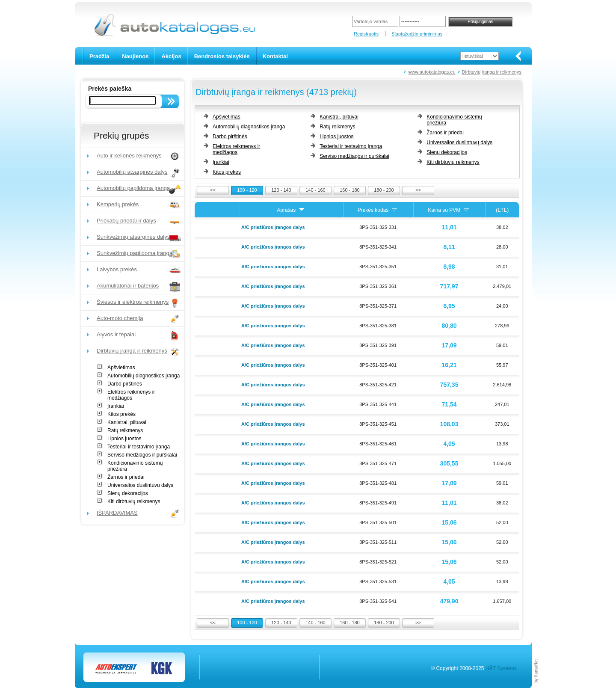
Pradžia (99, 56)
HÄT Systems (501, 668)
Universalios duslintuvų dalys (140, 485)
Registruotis (366, 34)
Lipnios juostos (124, 439)
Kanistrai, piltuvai (127, 422)
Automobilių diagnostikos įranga (144, 376)
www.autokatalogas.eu (432, 72)
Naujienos (135, 56)
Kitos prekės (121, 414)
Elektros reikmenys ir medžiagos (131, 395)
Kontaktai (275, 56)
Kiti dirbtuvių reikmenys (134, 501)
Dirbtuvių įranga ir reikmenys (492, 72)
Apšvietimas (121, 368)
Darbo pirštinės (125, 384)
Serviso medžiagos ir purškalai (142, 455)
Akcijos (171, 56)
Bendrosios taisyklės (222, 56)
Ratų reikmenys (125, 430)
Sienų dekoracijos (128, 493)
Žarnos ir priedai (126, 477)
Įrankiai (116, 406)
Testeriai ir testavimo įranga (139, 447)
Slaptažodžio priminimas (417, 34)
